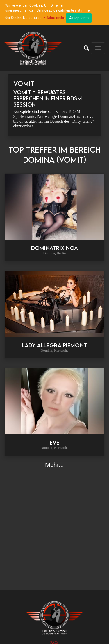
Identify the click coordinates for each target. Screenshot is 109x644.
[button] (86, 48)
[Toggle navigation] (98, 48)
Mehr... (55, 465)
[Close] (79, 18)
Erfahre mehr (54, 18)
